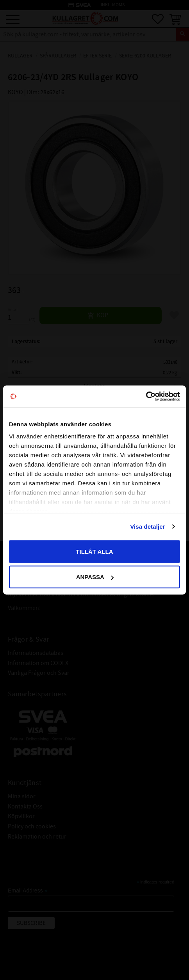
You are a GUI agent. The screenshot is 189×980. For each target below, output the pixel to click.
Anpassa (95, 577)
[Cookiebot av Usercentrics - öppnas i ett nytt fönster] (146, 397)
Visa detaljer (147, 527)
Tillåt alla (94, 551)
